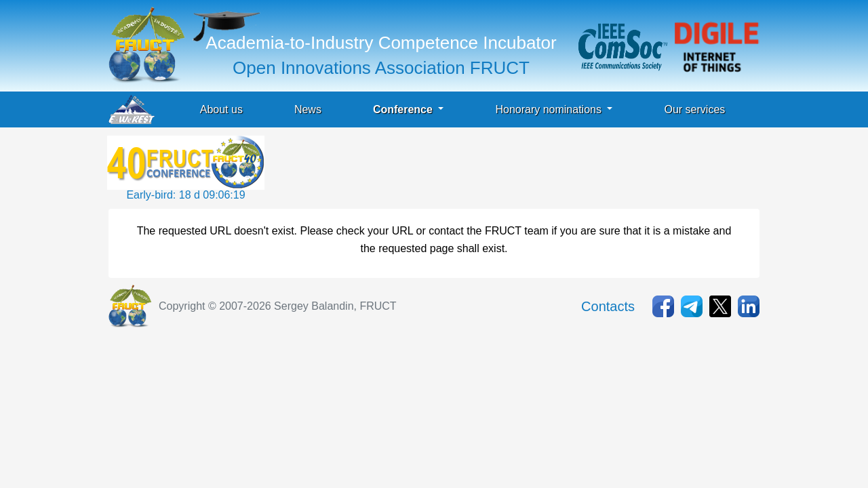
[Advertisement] (514, 166)
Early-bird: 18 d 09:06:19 (185, 195)
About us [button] (221, 109)
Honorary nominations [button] (550, 109)
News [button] (308, 109)
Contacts (608, 306)
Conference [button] (404, 109)
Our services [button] (694, 109)
